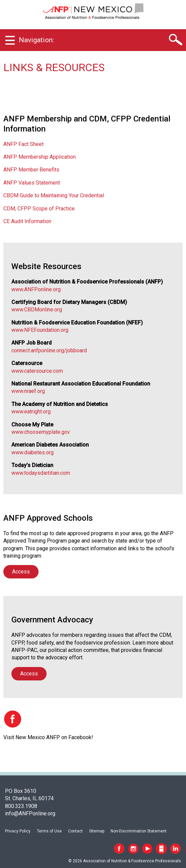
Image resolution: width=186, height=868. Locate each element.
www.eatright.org (31, 412)
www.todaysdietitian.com (41, 473)
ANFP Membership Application (40, 157)
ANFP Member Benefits (31, 170)
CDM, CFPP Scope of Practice (39, 209)
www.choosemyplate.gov (41, 432)
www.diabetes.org (33, 452)
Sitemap (97, 831)
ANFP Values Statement (32, 183)
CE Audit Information (27, 221)
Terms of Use (49, 831)
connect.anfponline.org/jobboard (49, 350)
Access (21, 572)
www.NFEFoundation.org (40, 330)
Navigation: (36, 40)
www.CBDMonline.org (37, 310)
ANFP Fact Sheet (23, 144)
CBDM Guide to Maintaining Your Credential (54, 195)
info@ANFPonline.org (30, 813)
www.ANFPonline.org (36, 289)
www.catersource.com (37, 371)
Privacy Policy (18, 831)
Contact (75, 831)
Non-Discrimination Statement (139, 831)
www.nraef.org (28, 391)
